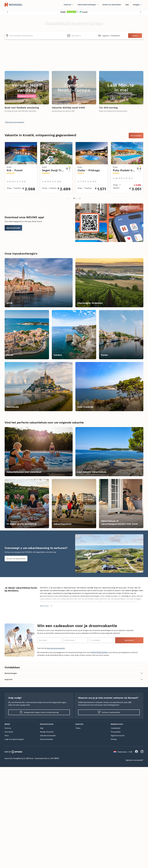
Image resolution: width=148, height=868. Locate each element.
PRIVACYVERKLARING (99, 652)
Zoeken (135, 36)
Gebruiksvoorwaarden (48, 736)
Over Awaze (9, 732)
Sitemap (114, 739)
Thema (78, 728)
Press (7, 736)
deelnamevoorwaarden (56, 648)
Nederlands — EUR (123, 752)
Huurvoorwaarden (47, 739)
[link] (27, 93)
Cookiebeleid (115, 728)
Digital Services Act (118, 736)
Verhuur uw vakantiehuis (112, 5)
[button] (7, 12)
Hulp (127, 5)
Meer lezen (46, 606)
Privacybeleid (116, 732)
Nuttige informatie (47, 732)
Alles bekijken (136, 136)
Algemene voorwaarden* (135, 760)
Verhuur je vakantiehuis (109, 712)
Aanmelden (129, 640)
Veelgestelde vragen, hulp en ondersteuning (39, 712)
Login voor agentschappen (14, 739)
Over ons (8, 728)
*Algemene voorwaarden (14, 122)
